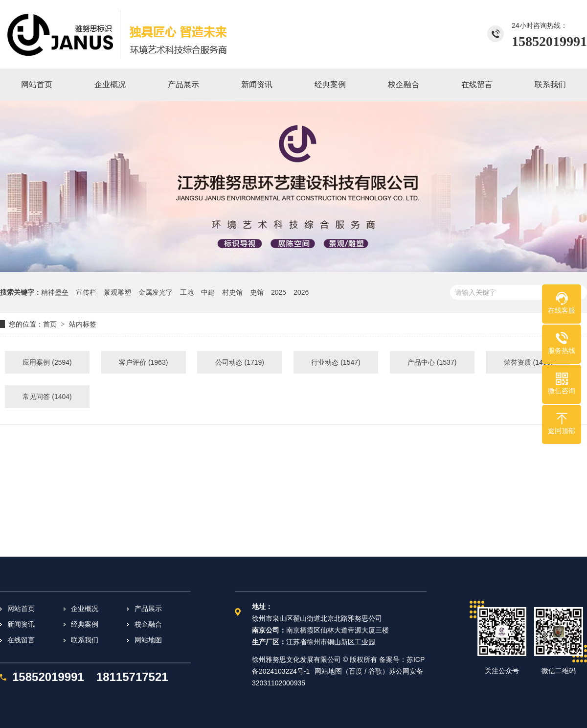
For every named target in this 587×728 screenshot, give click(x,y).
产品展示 (148, 609)
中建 (208, 292)
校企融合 (148, 624)
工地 (187, 292)
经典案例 (85, 624)
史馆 (257, 292)
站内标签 (83, 324)
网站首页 (21, 609)
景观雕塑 (117, 292)
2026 (301, 292)
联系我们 (85, 640)
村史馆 (232, 292)
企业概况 (85, 609)
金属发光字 (156, 292)
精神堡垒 (55, 292)
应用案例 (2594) (47, 362)
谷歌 (375, 671)
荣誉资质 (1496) (528, 362)
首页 (50, 324)
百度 (356, 671)
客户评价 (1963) (143, 362)
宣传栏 (86, 292)
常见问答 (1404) (47, 397)
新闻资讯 (21, 624)
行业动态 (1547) (336, 362)
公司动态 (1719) (240, 362)
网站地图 (148, 640)
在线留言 (21, 640)
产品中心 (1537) (432, 362)
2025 (279, 292)
